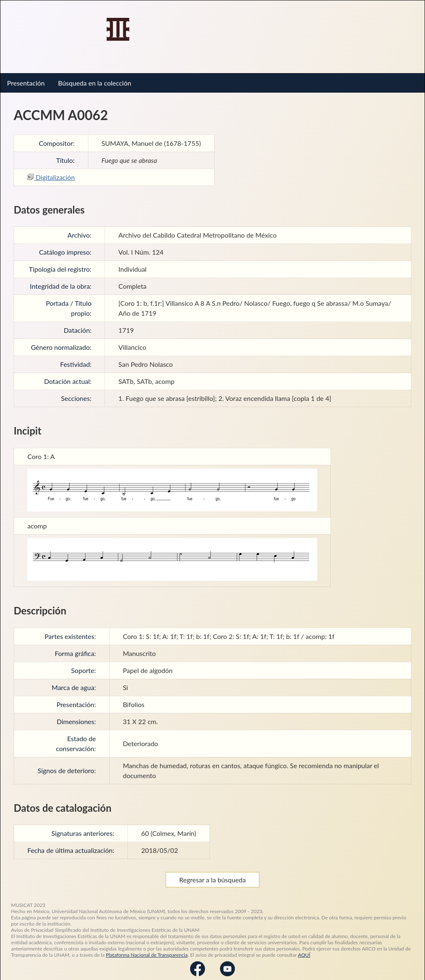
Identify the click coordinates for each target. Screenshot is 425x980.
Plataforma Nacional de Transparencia (147, 949)
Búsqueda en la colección (95, 77)
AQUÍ (304, 949)
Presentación (26, 77)
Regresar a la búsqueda (213, 873)
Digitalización (51, 171)
